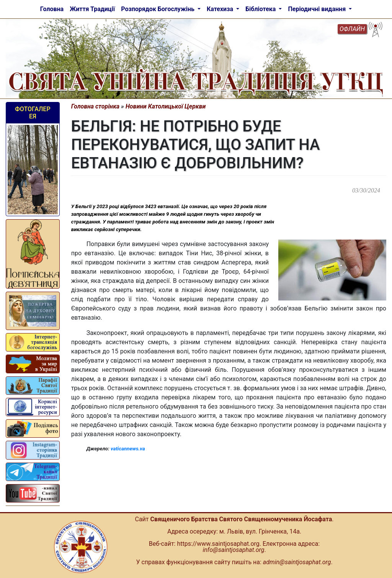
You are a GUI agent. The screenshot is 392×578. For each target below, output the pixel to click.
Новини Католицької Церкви (166, 106)
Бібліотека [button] (261, 9)
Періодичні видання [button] (318, 9)
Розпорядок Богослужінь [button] (158, 9)
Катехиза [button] (221, 9)
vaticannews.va (128, 449)
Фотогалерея (33, 113)
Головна (52, 9)
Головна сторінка (96, 106)
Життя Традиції (92, 9)
